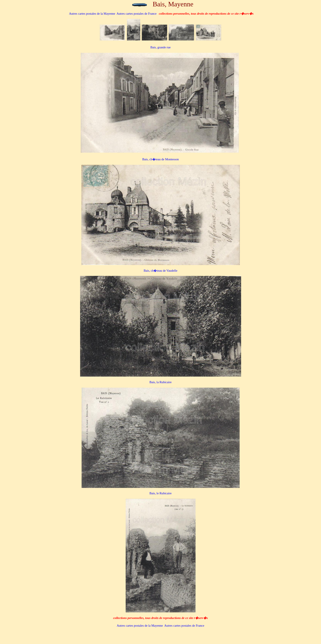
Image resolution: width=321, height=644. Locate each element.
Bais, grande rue (161, 47)
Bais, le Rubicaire (160, 493)
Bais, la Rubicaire (160, 382)
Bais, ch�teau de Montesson (160, 159)
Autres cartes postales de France (137, 14)
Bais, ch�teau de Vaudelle (160, 271)
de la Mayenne (92, 14)
